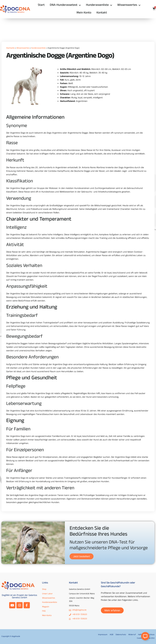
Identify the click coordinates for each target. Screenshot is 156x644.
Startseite (10, 48)
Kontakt (102, 13)
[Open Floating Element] (145, 636)
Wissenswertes (129, 5)
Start (41, 5)
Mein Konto (84, 13)
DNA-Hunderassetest (65, 5)
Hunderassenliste (99, 5)
